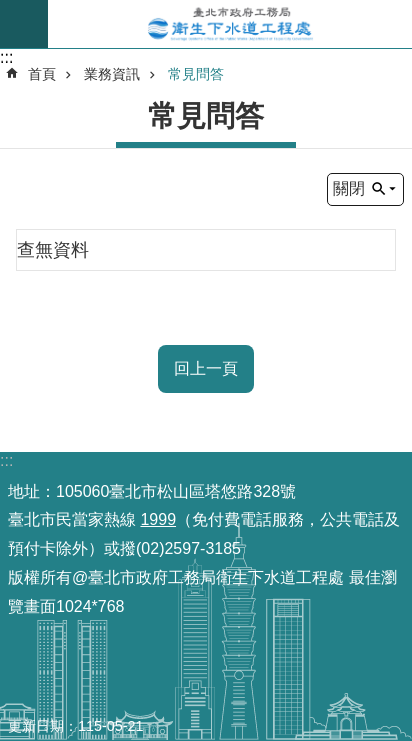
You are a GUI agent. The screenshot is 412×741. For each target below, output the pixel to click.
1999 (158, 519)
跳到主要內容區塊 (10, 10)
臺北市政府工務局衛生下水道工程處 (230, 24)
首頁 (42, 74)
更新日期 (36, 726)
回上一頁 (206, 368)
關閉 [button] (349, 188)
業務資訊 (112, 74)
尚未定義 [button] (24, 24)
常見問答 (196, 74)
